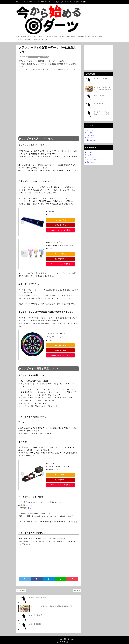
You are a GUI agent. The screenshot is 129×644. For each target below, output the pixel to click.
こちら (29, 505)
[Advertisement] (49, 119)
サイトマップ (90, 152)
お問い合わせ (90, 162)
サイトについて (90, 157)
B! (49, 579)
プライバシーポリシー (93, 160)
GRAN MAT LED (54, 215)
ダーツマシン (67, 2)
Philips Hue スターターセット (60, 245)
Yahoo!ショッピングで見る (60, 230)
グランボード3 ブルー (56, 337)
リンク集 (88, 155)
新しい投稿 (21, 591)
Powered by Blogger (64, 639)
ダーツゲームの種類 (38, 597)
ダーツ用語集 (36, 624)
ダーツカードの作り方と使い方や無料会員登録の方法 (51, 606)
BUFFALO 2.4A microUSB (58, 466)
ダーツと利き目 (36, 615)
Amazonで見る (60, 220)
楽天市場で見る (60, 225)
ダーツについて (30, 2)
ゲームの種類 (54, 2)
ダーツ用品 (42, 2)
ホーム (19, 2)
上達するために (80, 2)
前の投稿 (77, 591)
